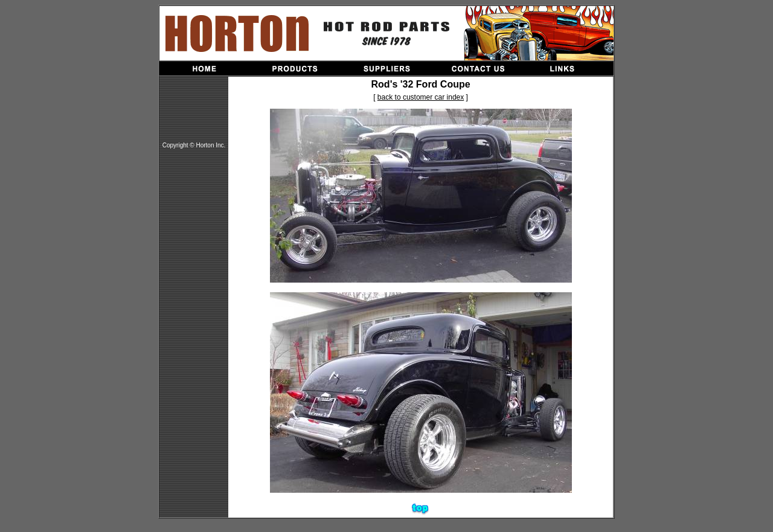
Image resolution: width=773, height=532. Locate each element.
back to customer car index (421, 97)
